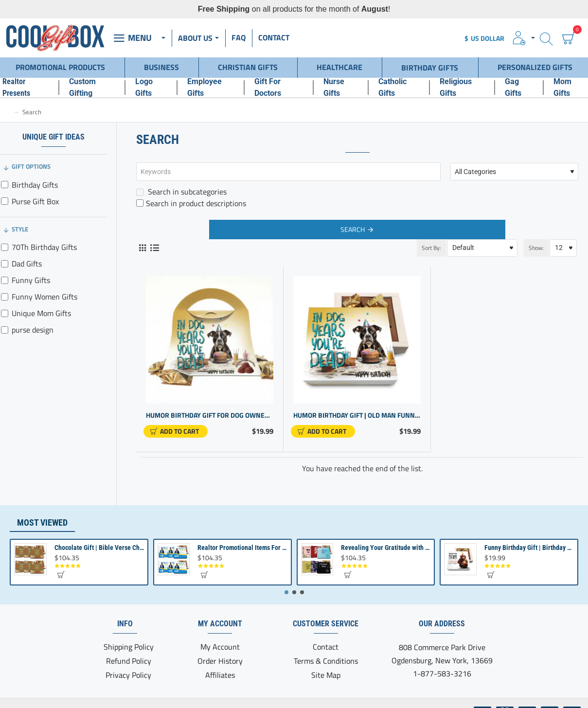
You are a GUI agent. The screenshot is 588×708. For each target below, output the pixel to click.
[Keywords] (288, 172)
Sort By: (431, 248)
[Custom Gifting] (92, 88)
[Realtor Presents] (26, 88)
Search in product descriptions (191, 203)
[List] (154, 248)
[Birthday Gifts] (5, 185)
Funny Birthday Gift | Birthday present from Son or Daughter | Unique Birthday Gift (529, 548)
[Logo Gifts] (151, 88)
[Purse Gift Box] (5, 201)
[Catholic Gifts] (399, 88)
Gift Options (31, 166)
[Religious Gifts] (462, 88)
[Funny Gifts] (5, 280)
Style (20, 229)
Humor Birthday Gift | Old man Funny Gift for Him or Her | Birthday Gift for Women (357, 416)
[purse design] (5, 330)
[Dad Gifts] (5, 264)
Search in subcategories (181, 192)
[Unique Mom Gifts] (5, 313)
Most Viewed (42, 522)
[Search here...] (546, 38)
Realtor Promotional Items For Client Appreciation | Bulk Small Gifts (242, 548)
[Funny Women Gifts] (5, 297)
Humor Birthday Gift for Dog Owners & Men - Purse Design (210, 416)
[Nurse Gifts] (341, 88)
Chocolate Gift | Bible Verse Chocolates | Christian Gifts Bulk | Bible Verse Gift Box (99, 548)
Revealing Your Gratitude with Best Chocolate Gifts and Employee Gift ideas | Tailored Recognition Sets (386, 548)
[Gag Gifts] (519, 88)
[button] (176, 431)
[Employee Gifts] (211, 88)
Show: (536, 248)
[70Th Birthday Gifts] (5, 247)
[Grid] (142, 248)
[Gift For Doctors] (279, 88)
